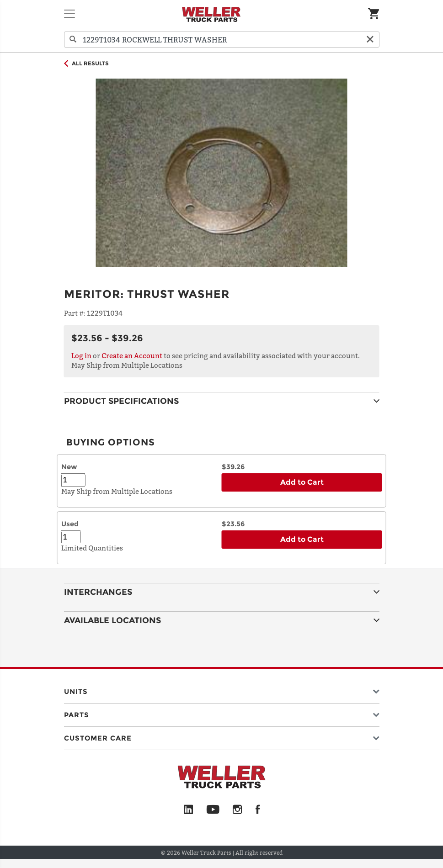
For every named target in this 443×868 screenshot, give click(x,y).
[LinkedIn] (188, 810)
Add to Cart (302, 482)
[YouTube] (213, 810)
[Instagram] (238, 810)
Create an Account (132, 355)
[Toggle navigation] (69, 14)
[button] (222, 690)
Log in (81, 355)
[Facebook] (258, 810)
